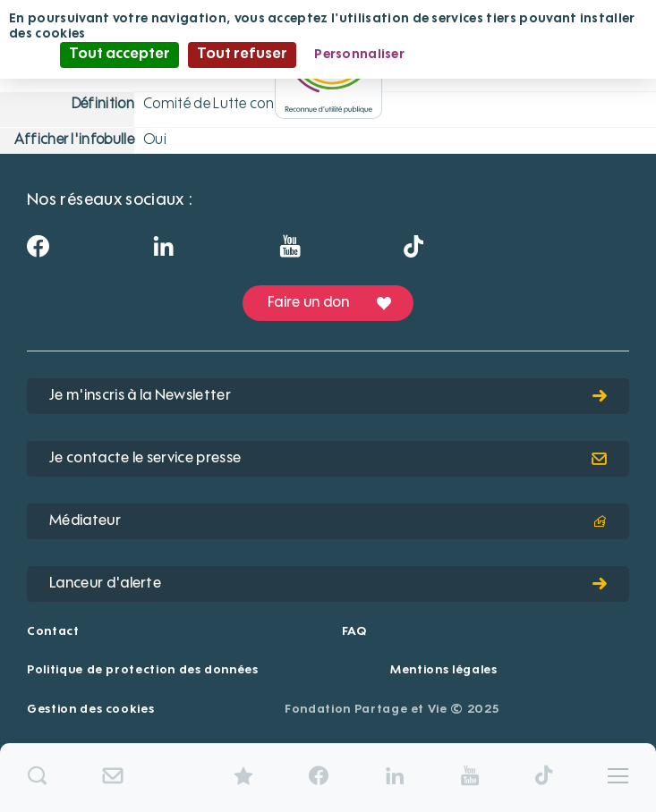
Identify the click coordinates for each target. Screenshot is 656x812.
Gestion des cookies (90, 710)
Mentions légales (443, 670)
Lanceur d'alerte (328, 584)
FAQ (354, 632)
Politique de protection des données (143, 670)
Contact (53, 632)
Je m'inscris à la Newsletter (328, 396)
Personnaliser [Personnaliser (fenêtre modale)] (359, 55)
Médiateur (328, 521)
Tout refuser (242, 55)
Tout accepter (119, 55)
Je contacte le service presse (328, 459)
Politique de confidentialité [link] (509, 55)
